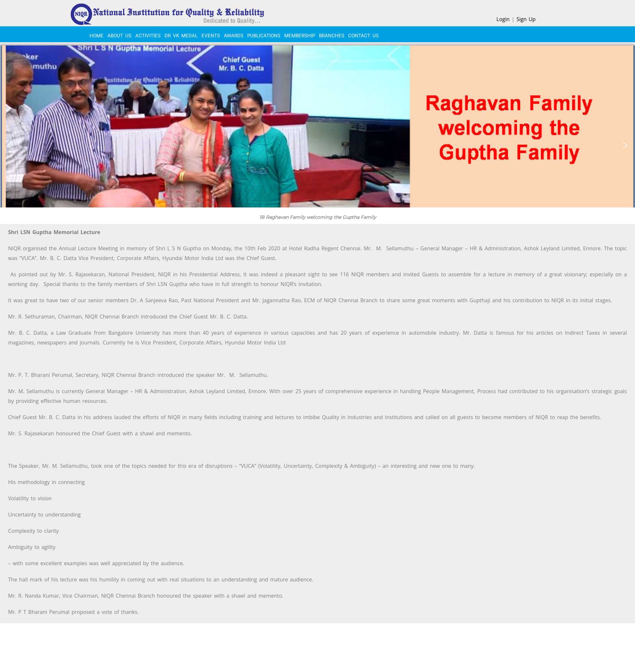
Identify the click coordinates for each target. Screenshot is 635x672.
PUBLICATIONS (264, 36)
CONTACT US (363, 36)
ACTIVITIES (148, 36)
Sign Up (526, 19)
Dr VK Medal (181, 36)
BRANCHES (332, 36)
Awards (234, 36)
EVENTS (211, 36)
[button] (10, 145)
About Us (119, 36)
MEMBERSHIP (300, 36)
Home (97, 36)
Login (503, 19)
